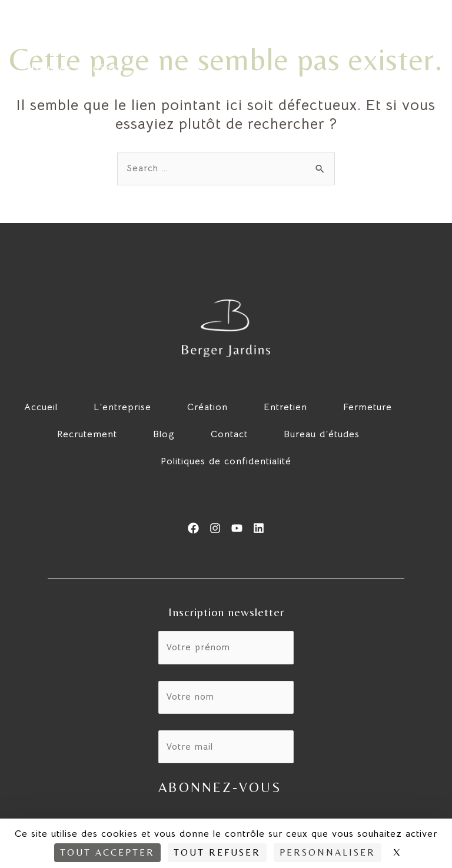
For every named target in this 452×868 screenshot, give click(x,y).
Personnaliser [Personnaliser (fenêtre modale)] (328, 852)
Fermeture (368, 408)
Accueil (41, 408)
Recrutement (87, 435)
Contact (229, 435)
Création (207, 408)
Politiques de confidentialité (226, 462)
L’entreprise (122, 408)
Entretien (285, 408)
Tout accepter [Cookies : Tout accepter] (107, 852)
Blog (164, 435)
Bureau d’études (322, 435)
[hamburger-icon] (420, 47)
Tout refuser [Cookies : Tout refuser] (217, 852)
